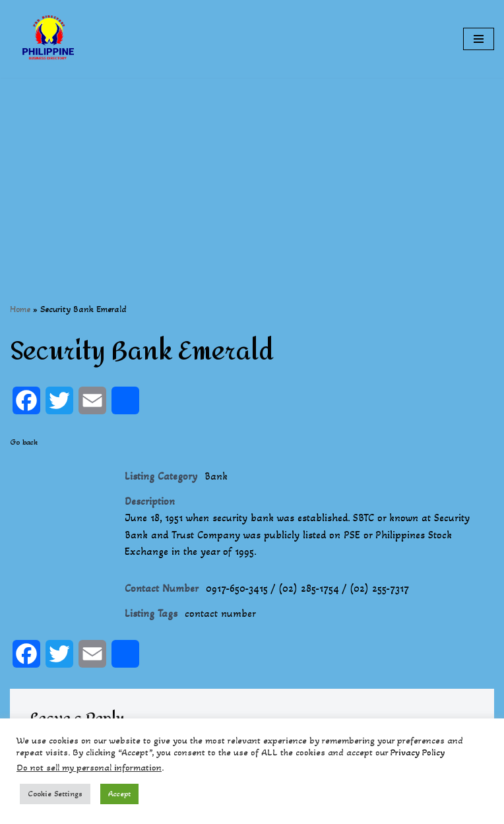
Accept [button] (119, 794)
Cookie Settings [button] (55, 794)
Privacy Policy (418, 752)
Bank (216, 476)
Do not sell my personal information (89, 768)
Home (20, 309)
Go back (24, 442)
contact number (220, 613)
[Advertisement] (252, 170)
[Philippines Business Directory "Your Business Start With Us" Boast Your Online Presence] (49, 39)
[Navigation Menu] (479, 39)
